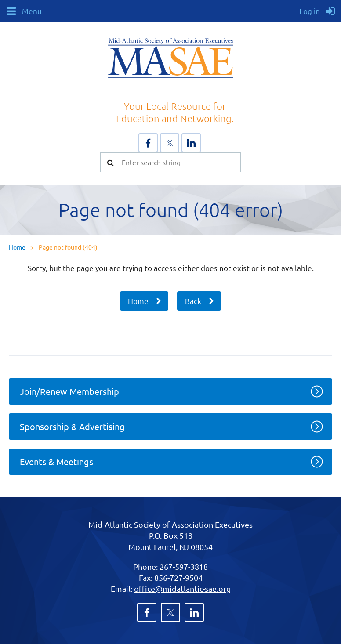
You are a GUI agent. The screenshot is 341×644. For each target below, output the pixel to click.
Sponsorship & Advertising (72, 426)
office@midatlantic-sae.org (182, 588)
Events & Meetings (56, 461)
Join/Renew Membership (69, 391)
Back (193, 301)
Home (17, 247)
